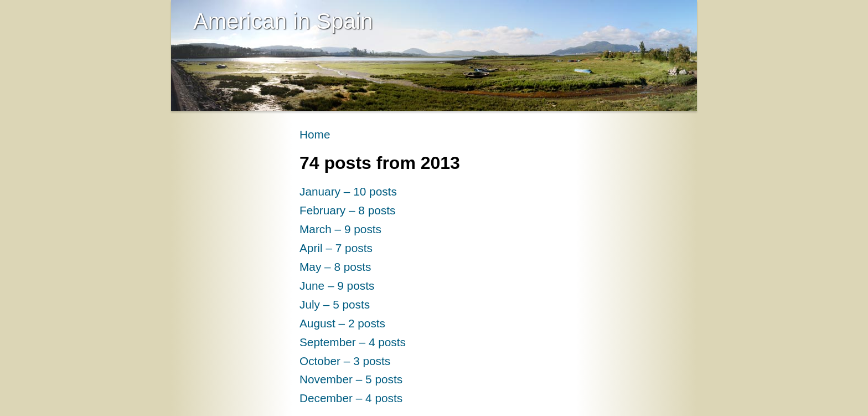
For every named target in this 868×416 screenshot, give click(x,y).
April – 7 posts (336, 248)
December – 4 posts (351, 398)
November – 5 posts (351, 379)
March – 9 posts (340, 229)
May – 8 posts (335, 267)
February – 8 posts (347, 210)
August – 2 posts (342, 323)
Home (315, 134)
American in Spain (283, 21)
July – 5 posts (335, 304)
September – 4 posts (353, 342)
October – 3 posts (345, 361)
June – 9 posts (337, 286)
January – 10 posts (348, 191)
